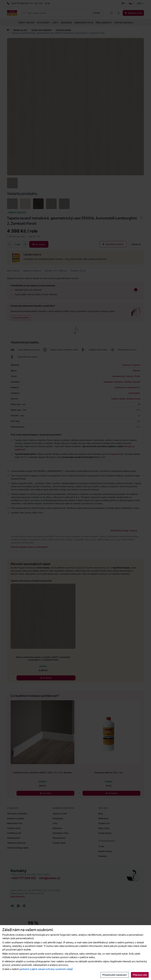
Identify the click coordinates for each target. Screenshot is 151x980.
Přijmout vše (140, 975)
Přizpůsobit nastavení (115, 975)
